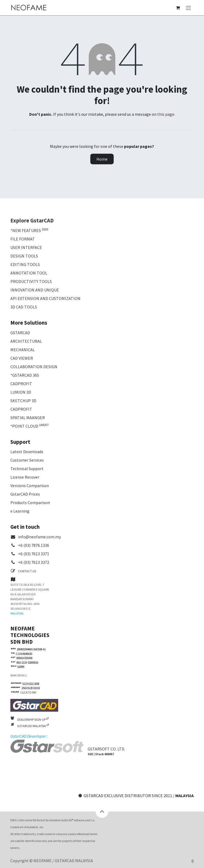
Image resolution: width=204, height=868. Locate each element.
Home (102, 159)
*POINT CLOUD (24, 426)
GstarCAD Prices (25, 494)
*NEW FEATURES (26, 230)
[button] (102, 811)
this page (166, 114)
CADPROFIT (21, 384)
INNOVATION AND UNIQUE (35, 290)
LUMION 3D (21, 392)
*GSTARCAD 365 (25, 375)
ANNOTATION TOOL (29, 273)
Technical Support (27, 469)
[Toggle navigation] (188, 8)
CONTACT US (27, 571)
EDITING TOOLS (25, 264)
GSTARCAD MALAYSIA (33, 726)
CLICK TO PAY (28, 693)
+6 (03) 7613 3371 (34, 554)
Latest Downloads (27, 452)
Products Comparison (30, 502)
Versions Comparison (30, 485)
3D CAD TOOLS (24, 307)
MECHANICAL (23, 350)
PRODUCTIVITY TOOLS (31, 281)
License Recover (25, 477)
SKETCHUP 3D (23, 401)
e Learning (20, 511)
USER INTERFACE (26, 247)
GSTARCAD (20, 333)
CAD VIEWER (22, 358)
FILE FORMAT (23, 239)
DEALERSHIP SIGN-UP (33, 719)
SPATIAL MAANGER (28, 418)
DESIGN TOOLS (24, 256)
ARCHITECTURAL (26, 341)
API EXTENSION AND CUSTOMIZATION (45, 298)
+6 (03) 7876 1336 (34, 545)
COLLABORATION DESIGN (34, 367)
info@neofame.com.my (39, 537)
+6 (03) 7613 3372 (34, 562)
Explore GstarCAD (32, 221)
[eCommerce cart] (178, 8)
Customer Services (27, 460)
